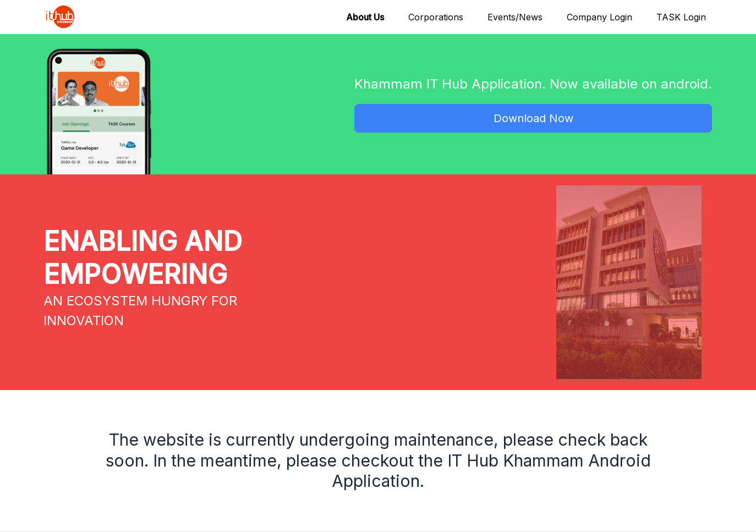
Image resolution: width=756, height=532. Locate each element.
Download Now (533, 118)
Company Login (599, 17)
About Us (365, 17)
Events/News (515, 17)
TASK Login (681, 17)
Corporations (436, 17)
